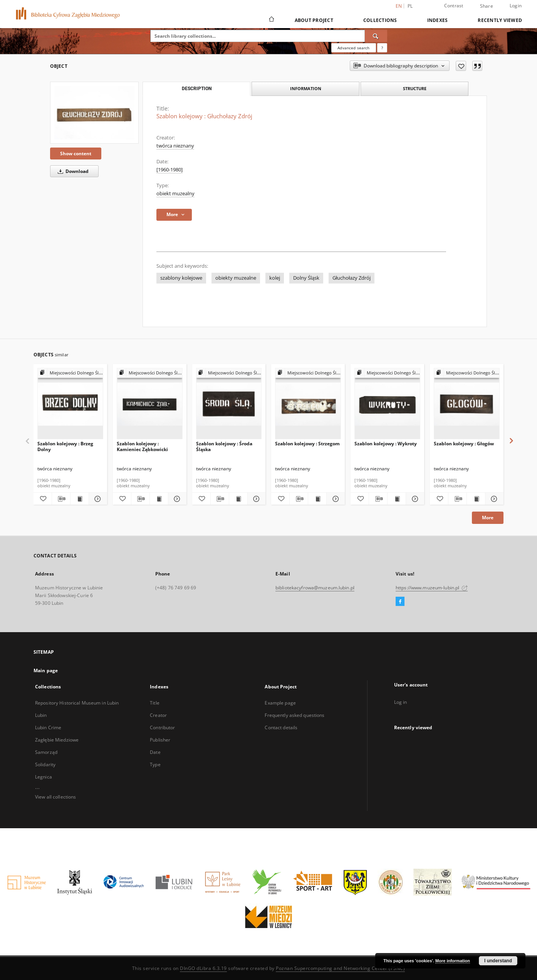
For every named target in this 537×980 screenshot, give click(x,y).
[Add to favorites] (461, 66)
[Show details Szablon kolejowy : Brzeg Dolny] (97, 499)
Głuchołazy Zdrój (352, 278)
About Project (314, 20)
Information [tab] (306, 88)
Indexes (438, 20)
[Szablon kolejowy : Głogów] (467, 404)
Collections (380, 20)
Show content (76, 154)
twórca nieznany (175, 146)
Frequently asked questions (295, 715)
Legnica (44, 777)
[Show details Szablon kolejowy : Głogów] (493, 499)
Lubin (41, 715)
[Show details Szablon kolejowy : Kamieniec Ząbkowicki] (176, 499)
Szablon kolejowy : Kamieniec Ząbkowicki (142, 446)
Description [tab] (197, 89)
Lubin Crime (48, 727)
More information (453, 961)
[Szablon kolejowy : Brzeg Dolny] (70, 404)
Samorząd (46, 752)
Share (487, 6)
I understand (498, 961)
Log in (401, 702)
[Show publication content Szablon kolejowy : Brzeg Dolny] (80, 499)
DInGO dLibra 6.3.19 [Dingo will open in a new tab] (203, 968)
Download (72, 171)
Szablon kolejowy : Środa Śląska (224, 446)
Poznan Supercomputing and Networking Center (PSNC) (340, 968)
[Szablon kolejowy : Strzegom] (308, 404)
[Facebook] (400, 602)
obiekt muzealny (175, 194)
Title (155, 703)
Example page (280, 703)
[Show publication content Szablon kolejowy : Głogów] (476, 499)
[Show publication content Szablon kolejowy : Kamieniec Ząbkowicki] (159, 499)
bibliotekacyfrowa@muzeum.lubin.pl (315, 588)
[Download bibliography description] (61, 499)
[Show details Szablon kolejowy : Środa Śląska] (256, 499)
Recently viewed (500, 20)
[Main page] (271, 20)
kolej (275, 278)
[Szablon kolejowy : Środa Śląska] (229, 404)
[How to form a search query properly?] (382, 48)
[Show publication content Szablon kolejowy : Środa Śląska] (238, 499)
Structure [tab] (415, 88)
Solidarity (45, 764)
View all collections (55, 797)
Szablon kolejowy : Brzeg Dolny (65, 446)
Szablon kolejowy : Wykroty (386, 444)
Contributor (162, 727)
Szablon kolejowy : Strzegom (307, 444)
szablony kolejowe (181, 278)
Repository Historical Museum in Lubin (77, 703)
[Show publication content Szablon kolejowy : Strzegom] (317, 499)
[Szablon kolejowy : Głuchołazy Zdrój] (94, 113)
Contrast (454, 6)
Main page (46, 670)
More (488, 518)
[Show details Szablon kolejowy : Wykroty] (414, 499)
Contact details (281, 727)
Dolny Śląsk (306, 278)
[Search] (376, 36)
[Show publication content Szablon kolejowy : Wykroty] (397, 499)
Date (155, 752)
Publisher (160, 740)
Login (516, 6)
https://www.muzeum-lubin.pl (432, 588)
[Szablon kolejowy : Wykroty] (387, 404)
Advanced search (353, 48)
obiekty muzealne (236, 278)
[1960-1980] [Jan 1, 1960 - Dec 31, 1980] (169, 170)
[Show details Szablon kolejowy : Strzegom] (335, 499)
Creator (158, 715)
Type (155, 764)
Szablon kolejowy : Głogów (464, 444)
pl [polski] (410, 6)
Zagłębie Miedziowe (57, 740)
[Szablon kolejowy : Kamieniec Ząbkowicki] (150, 404)
